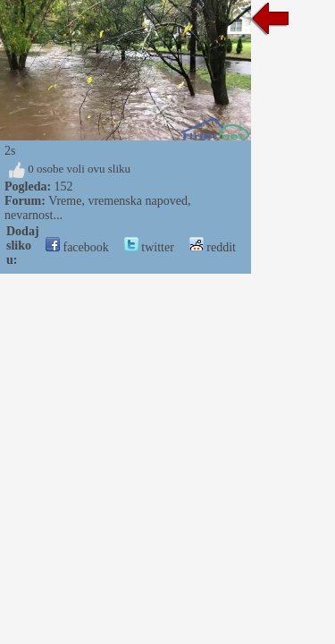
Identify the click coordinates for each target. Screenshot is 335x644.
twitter (149, 247)
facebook (77, 247)
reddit (213, 247)
